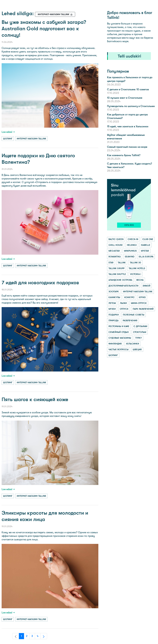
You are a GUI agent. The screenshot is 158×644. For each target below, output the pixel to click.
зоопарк (114, 291)
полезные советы (134, 315)
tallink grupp (116, 268)
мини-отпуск (139, 303)
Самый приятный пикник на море (127, 147)
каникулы (114, 297)
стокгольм (140, 332)
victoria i (136, 274)
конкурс (129, 297)
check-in (133, 239)
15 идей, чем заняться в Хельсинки (128, 126)
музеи (112, 309)
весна (140, 280)
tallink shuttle (117, 274)
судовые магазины (120, 338)
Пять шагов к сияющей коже (35, 399)
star (111, 263)
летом (112, 303)
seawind (130, 257)
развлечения (130, 320)
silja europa (146, 257)
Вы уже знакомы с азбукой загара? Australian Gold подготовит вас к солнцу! (44, 29)
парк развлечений (143, 309)
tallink (122, 263)
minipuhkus (130, 251)
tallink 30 (135, 263)
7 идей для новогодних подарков (40, 283)
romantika (115, 257)
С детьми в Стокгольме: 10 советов (128, 89)
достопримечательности (123, 286)
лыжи (123, 303)
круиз (142, 297)
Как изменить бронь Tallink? (124, 155)
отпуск (124, 309)
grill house (116, 245)
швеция (137, 349)
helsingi (132, 245)
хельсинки (132, 344)
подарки (114, 315)
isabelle (146, 245)
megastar (114, 251)
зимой (146, 286)
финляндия (115, 344)
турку (138, 338)
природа (114, 320)
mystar (145, 251)
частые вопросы (118, 349)
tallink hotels (137, 268)
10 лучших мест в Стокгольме (125, 98)
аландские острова (120, 280)
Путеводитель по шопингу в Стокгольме (131, 106)
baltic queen (116, 239)
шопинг (8, 139)
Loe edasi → (8, 132)
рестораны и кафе (119, 326)
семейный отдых (119, 332)
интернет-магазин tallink (31, 139)
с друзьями (140, 326)
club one (148, 239)
